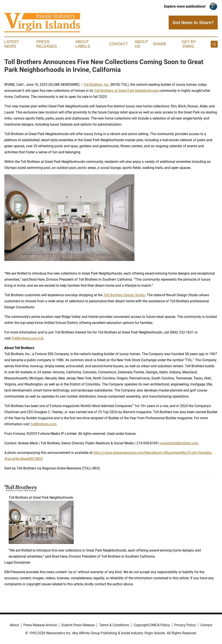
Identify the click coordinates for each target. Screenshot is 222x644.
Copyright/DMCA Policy (152, 625)
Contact (118, 44)
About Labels (83, 44)
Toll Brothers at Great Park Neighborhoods (126, 91)
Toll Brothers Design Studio (124, 295)
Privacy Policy (185, 625)
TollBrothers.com (43, 424)
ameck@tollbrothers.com (179, 443)
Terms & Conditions (114, 625)
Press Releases (47, 44)
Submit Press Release (78, 625)
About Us (141, 44)
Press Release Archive (40, 625)
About (14, 625)
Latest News (11, 44)
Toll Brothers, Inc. (96, 85)
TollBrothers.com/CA (27, 338)
